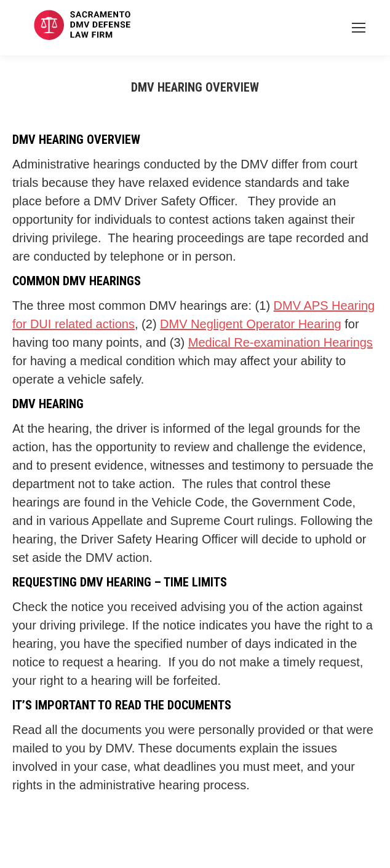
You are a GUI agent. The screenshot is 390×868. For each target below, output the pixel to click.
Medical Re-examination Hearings (281, 342)
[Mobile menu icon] (359, 28)
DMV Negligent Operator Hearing (251, 324)
